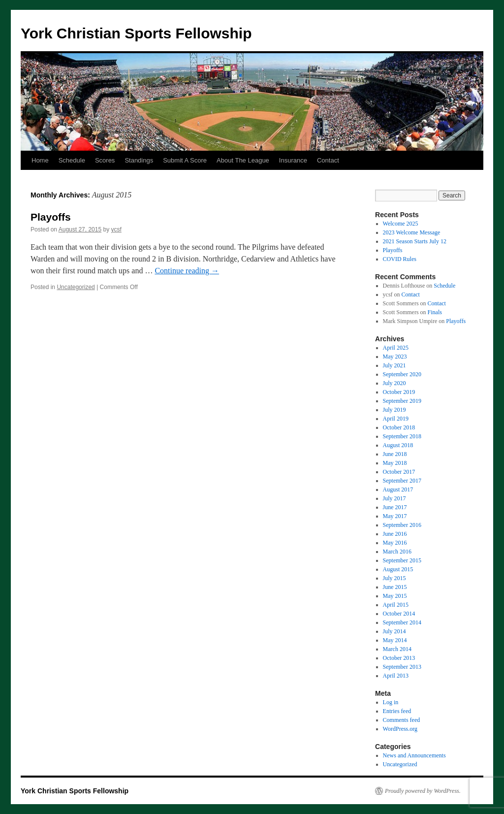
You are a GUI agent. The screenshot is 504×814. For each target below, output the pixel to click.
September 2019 (402, 401)
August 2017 (398, 489)
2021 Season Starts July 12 (415, 241)
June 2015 (395, 587)
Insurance (293, 160)
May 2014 (395, 640)
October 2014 (399, 614)
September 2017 (402, 481)
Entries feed (397, 711)
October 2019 (399, 392)
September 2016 (402, 525)
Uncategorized (76, 287)
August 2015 (398, 569)
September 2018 (402, 436)
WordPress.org (400, 729)
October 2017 (399, 472)
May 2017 (395, 516)
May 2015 (395, 596)
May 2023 (395, 357)
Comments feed (402, 720)
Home (40, 160)
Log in (391, 702)
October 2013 (399, 658)
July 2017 (394, 498)
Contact (328, 160)
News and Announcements (414, 755)
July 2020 (394, 383)
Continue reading (187, 271)
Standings (139, 160)
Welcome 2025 (401, 224)
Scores (105, 160)
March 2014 (397, 649)
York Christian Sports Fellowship (136, 33)
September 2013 (402, 667)
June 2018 (395, 454)
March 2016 (397, 552)
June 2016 (395, 534)
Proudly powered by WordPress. (423, 791)
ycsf (116, 229)
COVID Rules (400, 259)
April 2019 (396, 419)
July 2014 (394, 631)
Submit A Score (185, 160)
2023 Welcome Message (412, 232)
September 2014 (402, 622)
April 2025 (396, 348)
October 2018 (399, 427)
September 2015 (402, 560)
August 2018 (398, 445)
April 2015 (396, 605)
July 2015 (394, 578)
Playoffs (51, 217)
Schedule (72, 160)
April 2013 (396, 676)
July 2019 (394, 410)
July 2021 (394, 365)
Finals (435, 312)
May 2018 (395, 463)
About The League (243, 160)
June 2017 (395, 507)
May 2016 (395, 543)
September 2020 (402, 374)
